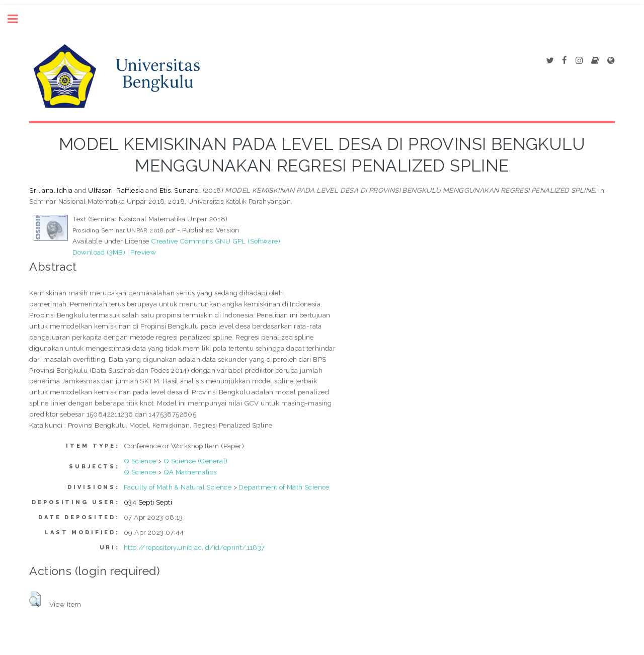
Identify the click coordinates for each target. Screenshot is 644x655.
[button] (35, 599)
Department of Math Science (284, 487)
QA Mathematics (190, 472)
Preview (143, 252)
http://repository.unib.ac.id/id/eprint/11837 (194, 547)
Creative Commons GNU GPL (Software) (216, 241)
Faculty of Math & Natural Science (178, 487)
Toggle (18, 19)
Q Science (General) (196, 461)
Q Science (140, 461)
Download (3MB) (99, 252)
